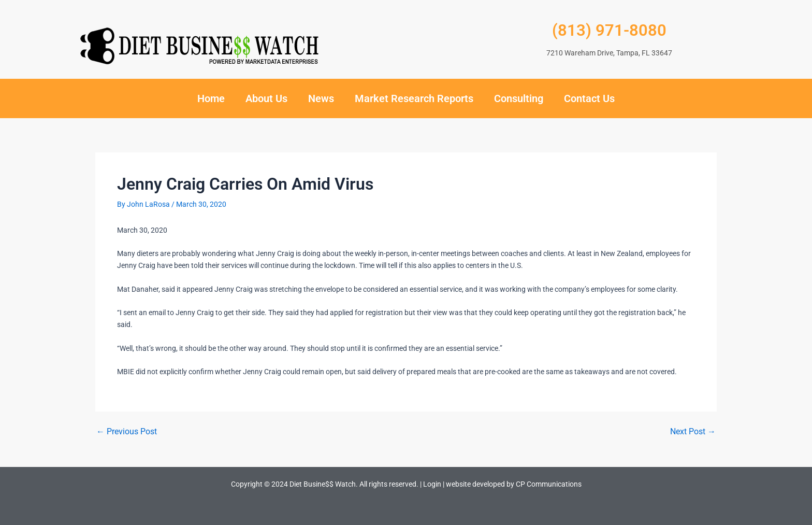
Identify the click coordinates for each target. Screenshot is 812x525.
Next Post (693, 432)
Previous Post (127, 432)
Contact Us (589, 98)
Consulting (519, 98)
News (321, 98)
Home (211, 98)
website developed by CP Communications (514, 484)
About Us (266, 98)
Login (432, 484)
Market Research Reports (414, 98)
